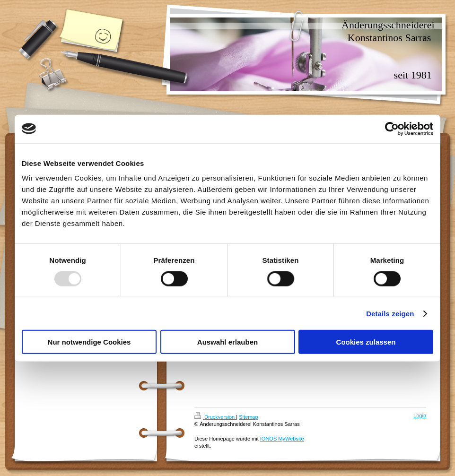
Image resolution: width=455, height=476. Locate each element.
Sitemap (248, 417)
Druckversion (215, 417)
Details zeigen (390, 313)
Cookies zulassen (366, 342)
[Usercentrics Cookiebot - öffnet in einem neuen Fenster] (392, 129)
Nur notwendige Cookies (89, 342)
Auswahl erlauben (227, 342)
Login (420, 415)
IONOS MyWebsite (282, 439)
